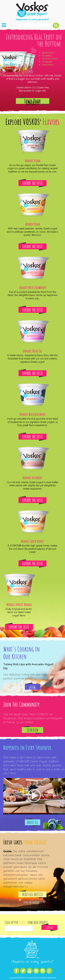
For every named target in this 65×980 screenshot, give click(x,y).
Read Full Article (33, 894)
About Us (32, 822)
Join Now (33, 730)
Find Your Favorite (32, 101)
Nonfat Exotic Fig (32, 351)
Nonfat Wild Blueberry (33, 414)
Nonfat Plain (33, 161)
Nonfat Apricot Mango (19, 605)
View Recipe (32, 687)
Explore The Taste (33, 183)
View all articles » (32, 902)
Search (56, 26)
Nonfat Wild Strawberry (33, 288)
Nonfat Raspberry (32, 478)
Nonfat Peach (32, 224)
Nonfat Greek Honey (32, 541)
